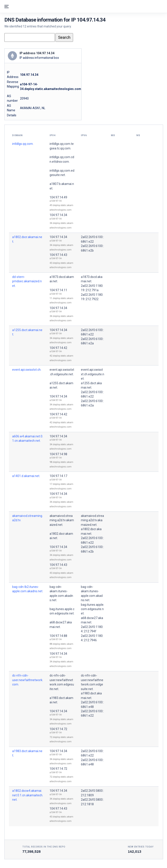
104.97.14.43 (58, 255)
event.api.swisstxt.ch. (27, 370)
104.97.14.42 (58, 348)
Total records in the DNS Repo (44, 847)
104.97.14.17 (58, 476)
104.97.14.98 (58, 454)
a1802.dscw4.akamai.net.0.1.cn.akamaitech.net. (28, 795)
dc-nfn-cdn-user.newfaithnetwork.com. (28, 680)
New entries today (141, 847)
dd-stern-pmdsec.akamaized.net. (27, 281)
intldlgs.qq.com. (23, 144)
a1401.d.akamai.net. (26, 476)
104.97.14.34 (58, 215)
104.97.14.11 (58, 290)
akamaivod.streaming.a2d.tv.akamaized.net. (62, 520)
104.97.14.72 (58, 729)
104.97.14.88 (58, 636)
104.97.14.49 (58, 197)
